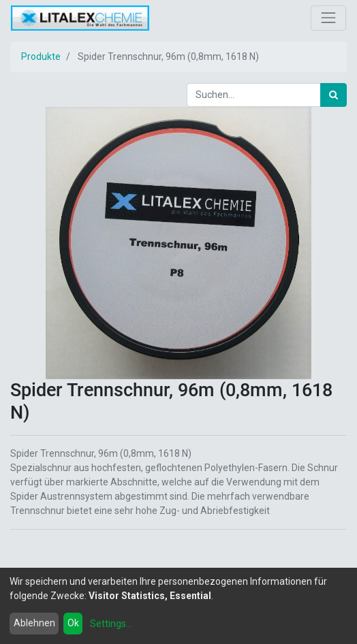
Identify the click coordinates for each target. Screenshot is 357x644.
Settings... (111, 624)
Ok (73, 623)
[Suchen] (333, 95)
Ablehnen (34, 623)
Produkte (41, 57)
